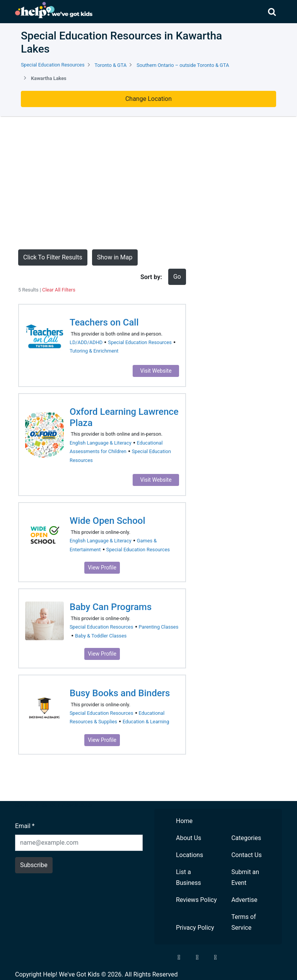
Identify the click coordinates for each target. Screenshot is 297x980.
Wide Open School (108, 521)
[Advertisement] (148, 183)
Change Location (148, 99)
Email (25, 826)
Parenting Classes (159, 627)
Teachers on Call (104, 322)
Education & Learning (146, 722)
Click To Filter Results (53, 257)
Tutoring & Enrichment (94, 351)
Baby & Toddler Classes (101, 636)
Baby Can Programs (111, 607)
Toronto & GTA (110, 65)
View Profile (102, 568)
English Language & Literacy (101, 443)
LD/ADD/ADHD (86, 342)
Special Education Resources (53, 65)
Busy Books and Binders (120, 693)
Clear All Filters (59, 290)
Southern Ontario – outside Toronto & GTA (183, 65)
